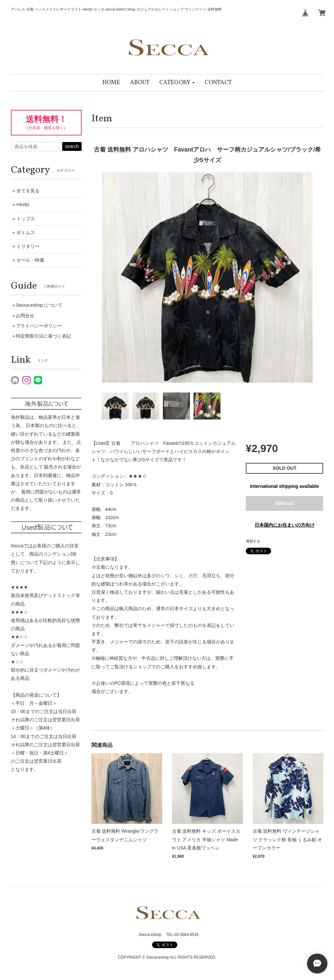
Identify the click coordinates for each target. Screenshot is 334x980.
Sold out (285, 503)
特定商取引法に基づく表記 (43, 336)
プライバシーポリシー (39, 326)
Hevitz (23, 204)
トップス (26, 219)
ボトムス (26, 232)
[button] (177, 83)
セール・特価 (30, 260)
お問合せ (25, 316)
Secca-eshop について (39, 305)
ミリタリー (28, 246)
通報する (253, 541)
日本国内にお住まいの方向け (285, 525)
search (72, 146)
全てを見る (28, 191)
